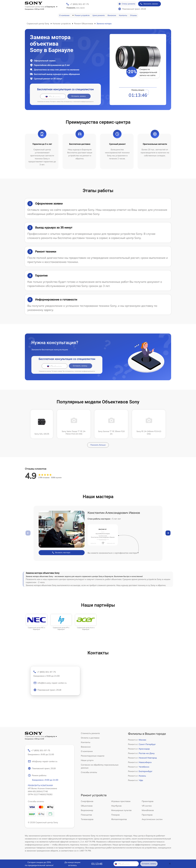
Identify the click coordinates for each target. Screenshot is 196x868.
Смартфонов (87, 801)
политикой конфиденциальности (83, 102)
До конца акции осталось (72, 864)
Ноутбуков (116, 806)
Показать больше (98, 445)
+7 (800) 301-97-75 (79, 4)
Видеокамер (87, 810)
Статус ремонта (127, 4)
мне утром (76, 8)
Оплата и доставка (90, 738)
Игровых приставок (121, 801)
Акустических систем (152, 819)
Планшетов (86, 815)
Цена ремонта (99, 15)
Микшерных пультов (121, 810)
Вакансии (112, 15)
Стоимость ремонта (90, 733)
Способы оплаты (89, 772)
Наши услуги (87, 760)
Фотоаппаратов (119, 819)
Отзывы (133, 15)
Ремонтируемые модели (93, 756)
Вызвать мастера (61, 553)
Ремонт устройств (82, 15)
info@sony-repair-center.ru (43, 761)
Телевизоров (87, 819)
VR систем (147, 806)
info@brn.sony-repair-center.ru (50, 683)
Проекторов (148, 801)
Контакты (123, 15)
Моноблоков (148, 810)
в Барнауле (51, 7)
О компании (64, 15)
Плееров (115, 815)
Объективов (87, 806)
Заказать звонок (149, 4)
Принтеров (147, 815)
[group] (37, 622)
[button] (168, 533)
